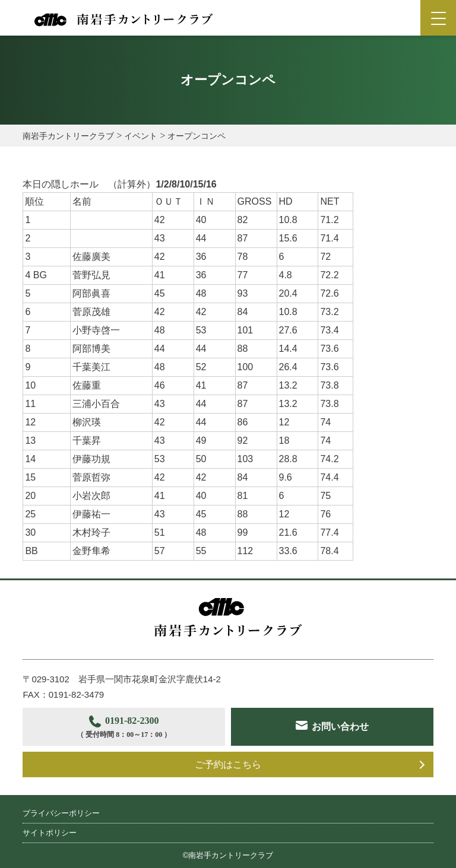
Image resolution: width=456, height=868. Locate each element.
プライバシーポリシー (61, 813)
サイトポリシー (50, 833)
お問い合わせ (341, 726)
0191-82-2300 (123, 728)
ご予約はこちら (228, 764)
